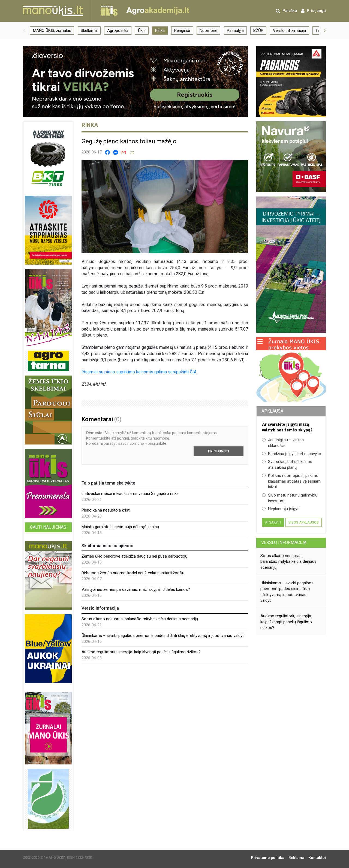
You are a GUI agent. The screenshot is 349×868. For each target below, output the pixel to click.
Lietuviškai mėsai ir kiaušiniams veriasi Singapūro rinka (130, 494)
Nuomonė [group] (208, 31)
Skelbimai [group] (89, 31)
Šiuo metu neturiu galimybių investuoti (290, 498)
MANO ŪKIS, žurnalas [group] (52, 31)
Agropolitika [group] (118, 31)
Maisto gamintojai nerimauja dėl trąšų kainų (120, 527)
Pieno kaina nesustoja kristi (106, 510)
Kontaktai (317, 858)
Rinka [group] (160, 31)
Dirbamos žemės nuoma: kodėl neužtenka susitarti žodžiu (133, 573)
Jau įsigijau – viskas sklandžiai (283, 443)
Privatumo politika (268, 858)
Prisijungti (219, 451)
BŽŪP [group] (258, 31)
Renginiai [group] (182, 31)
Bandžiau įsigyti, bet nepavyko (292, 454)
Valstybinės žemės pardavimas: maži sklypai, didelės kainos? (136, 589)
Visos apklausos (304, 522)
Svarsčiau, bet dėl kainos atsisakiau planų (287, 465)
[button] (24, 31)
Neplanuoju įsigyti (281, 509)
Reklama (296, 858)
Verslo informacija (284, 542)
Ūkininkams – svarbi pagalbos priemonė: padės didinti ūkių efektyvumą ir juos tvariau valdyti (163, 636)
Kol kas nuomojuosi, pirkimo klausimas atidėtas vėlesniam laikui (291, 481)
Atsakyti (273, 522)
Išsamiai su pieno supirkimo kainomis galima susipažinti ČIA (139, 372)
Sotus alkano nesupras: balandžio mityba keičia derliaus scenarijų (140, 619)
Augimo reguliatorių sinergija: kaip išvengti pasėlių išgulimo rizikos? (141, 652)
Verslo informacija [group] (289, 31)
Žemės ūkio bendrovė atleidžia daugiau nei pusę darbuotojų (134, 556)
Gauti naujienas (48, 527)
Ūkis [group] (142, 31)
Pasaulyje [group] (235, 31)
